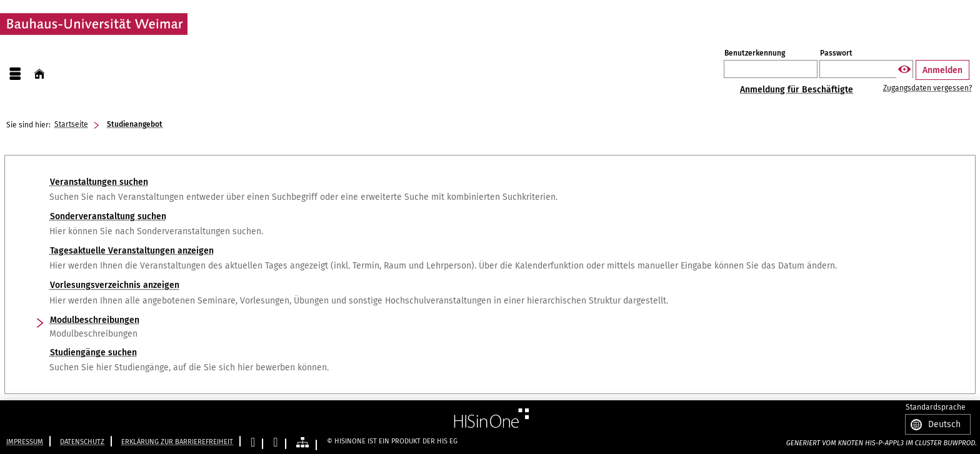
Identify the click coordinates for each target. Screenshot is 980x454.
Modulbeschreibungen (95, 320)
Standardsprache (936, 408)
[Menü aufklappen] (15, 74)
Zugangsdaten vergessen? (927, 88)
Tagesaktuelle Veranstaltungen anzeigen (132, 251)
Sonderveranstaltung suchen (108, 216)
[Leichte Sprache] (253, 443)
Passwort (836, 53)
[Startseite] (39, 74)
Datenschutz (82, 442)
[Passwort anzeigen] (904, 70)
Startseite (71, 124)
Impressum (25, 442)
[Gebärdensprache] (275, 443)
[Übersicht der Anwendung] (302, 443)
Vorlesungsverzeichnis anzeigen (115, 285)
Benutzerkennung (755, 53)
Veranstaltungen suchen (99, 182)
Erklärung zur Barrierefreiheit (177, 442)
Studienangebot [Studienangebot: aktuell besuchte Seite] (135, 124)
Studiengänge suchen (93, 353)
